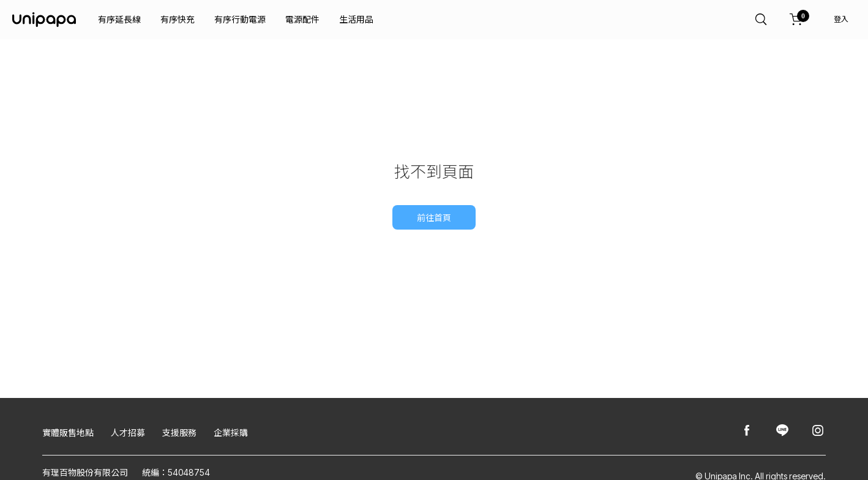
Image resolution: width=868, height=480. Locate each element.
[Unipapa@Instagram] (818, 431)
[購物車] (796, 20)
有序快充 (178, 19)
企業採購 (231, 433)
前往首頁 (434, 218)
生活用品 (356, 19)
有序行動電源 (240, 19)
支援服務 (179, 433)
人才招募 (128, 433)
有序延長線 (119, 19)
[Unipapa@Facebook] (747, 431)
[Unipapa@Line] (782, 431)
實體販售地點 (68, 433)
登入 (841, 19)
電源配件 (302, 19)
